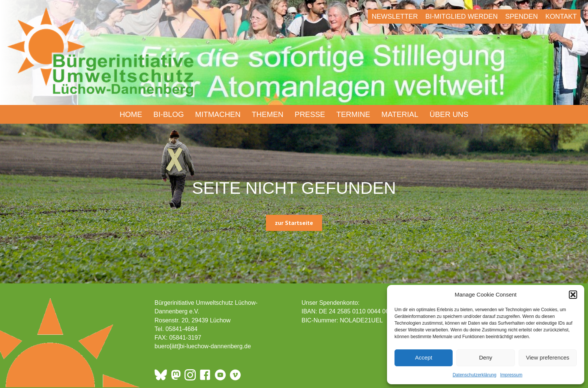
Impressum (511, 375)
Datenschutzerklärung (475, 375)
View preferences (548, 357)
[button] (573, 295)
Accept (424, 357)
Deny (485, 357)
